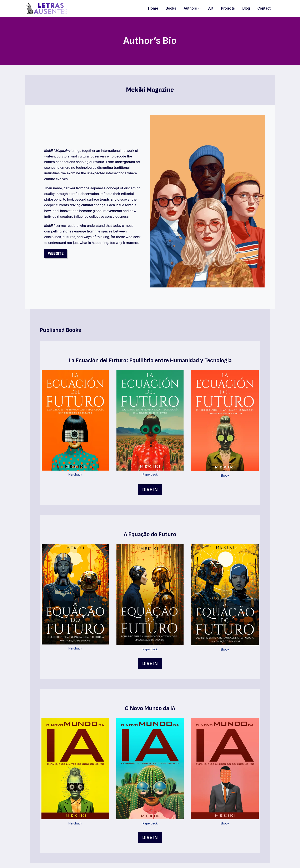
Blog (246, 8)
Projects (228, 8)
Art (211, 8)
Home (153, 8)
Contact (264, 8)
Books (171, 8)
